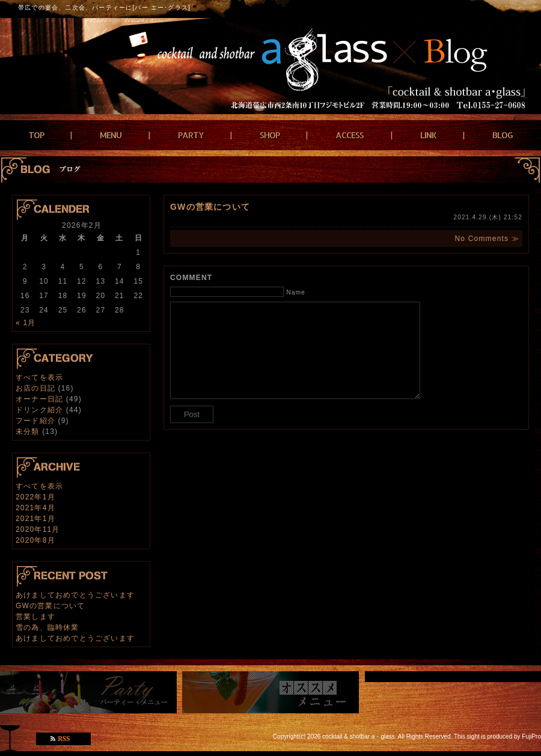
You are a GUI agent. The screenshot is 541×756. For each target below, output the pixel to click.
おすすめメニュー (270, 692)
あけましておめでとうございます (75, 595)
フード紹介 (35, 421)
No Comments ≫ (487, 239)
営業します (35, 617)
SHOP (270, 135)
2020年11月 (38, 529)
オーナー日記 (39, 399)
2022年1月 (35, 497)
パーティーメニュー (88, 692)
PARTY (191, 135)
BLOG (503, 135)
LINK (428, 135)
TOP (36, 135)
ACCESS (350, 135)
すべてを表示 (39, 377)
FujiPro (531, 736)
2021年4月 (35, 508)
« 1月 (26, 323)
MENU (111, 135)
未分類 (28, 431)
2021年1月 (35, 519)
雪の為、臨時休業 (47, 627)
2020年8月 (35, 540)
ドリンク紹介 (39, 410)
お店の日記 (35, 388)
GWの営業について (50, 606)
